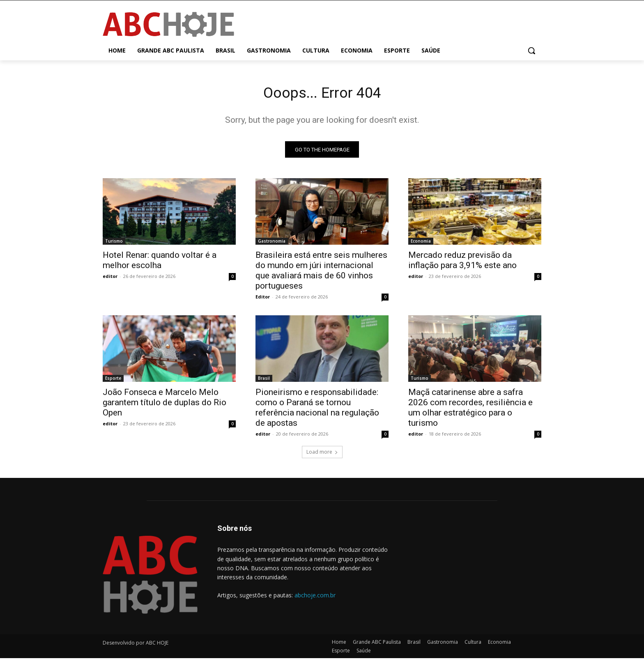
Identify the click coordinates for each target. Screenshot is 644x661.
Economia (421, 244)
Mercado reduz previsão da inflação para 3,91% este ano (462, 263)
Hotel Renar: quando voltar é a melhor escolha (160, 263)
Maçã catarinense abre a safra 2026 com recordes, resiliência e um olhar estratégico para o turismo (470, 410)
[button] (531, 50)
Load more (322, 455)
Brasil (264, 381)
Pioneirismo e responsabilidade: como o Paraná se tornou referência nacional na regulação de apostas (317, 410)
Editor (263, 300)
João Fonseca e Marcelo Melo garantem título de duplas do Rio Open (164, 405)
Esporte (113, 381)
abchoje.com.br (315, 598)
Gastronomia (272, 244)
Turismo (114, 244)
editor (110, 279)
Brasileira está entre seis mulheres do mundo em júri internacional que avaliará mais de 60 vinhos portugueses (321, 273)
